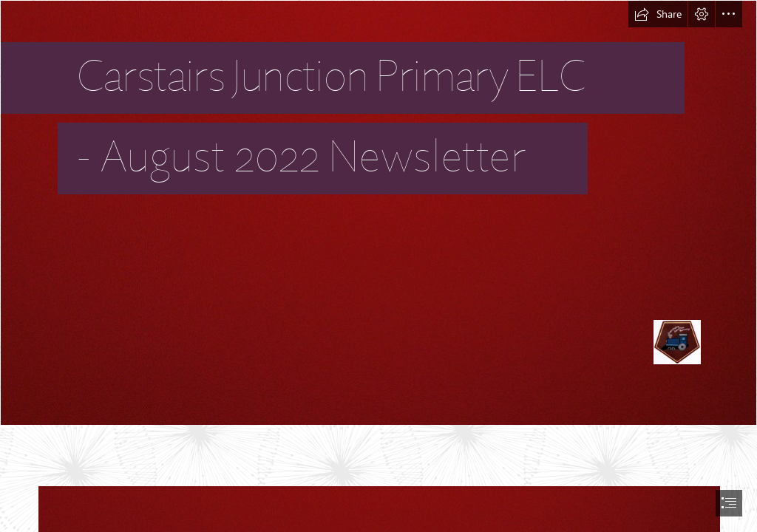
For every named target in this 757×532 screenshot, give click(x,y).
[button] (658, 14)
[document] (378, 266)
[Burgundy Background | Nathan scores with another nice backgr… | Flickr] (378, 213)
